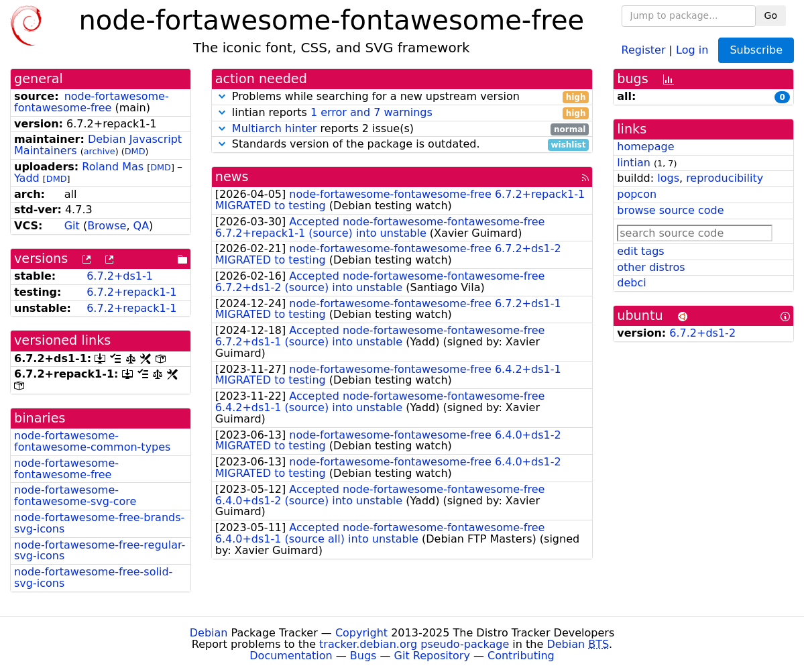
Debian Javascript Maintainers (98, 145)
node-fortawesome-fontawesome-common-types (92, 441)
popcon (637, 194)
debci (631, 283)
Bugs (363, 656)
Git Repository (432, 656)
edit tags (640, 251)
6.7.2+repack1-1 (131, 292)
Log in (692, 49)
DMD (135, 151)
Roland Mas (113, 167)
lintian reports (402, 113)
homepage (645, 147)
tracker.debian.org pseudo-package (414, 644)
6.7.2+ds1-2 (702, 333)
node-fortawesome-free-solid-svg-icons (93, 577)
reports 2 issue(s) (402, 129)
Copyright (361, 633)
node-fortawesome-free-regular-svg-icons (100, 551)
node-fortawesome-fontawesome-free (92, 102)
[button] (222, 96)
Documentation (291, 656)
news (232, 177)
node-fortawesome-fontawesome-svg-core (75, 496)
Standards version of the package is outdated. (402, 145)
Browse (107, 226)
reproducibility (725, 178)
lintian (634, 163)
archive (100, 151)
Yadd (27, 178)
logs (668, 178)
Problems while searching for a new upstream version (402, 97)
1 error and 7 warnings (371, 112)
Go (771, 15)
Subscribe (756, 50)
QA (141, 226)
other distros (651, 267)
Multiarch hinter (275, 128)
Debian (209, 633)
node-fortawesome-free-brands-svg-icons (99, 523)
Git (72, 226)
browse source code (670, 210)
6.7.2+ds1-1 (120, 276)
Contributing (521, 656)
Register (644, 49)
